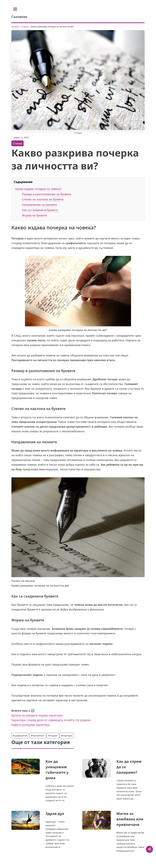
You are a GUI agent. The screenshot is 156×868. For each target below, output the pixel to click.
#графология (20, 736)
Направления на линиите (39, 205)
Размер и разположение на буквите (46, 194)
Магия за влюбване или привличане (130, 819)
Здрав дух (55, 813)
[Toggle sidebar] (15, 9)
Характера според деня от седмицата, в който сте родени (51, 720)
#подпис (53, 736)
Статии (25, 27)
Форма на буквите (35, 215)
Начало (15, 27)
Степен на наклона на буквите (43, 199)
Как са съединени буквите (40, 210)
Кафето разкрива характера (31, 725)
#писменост (38, 736)
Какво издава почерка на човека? (38, 189)
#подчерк (66, 736)
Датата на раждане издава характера (37, 715)
